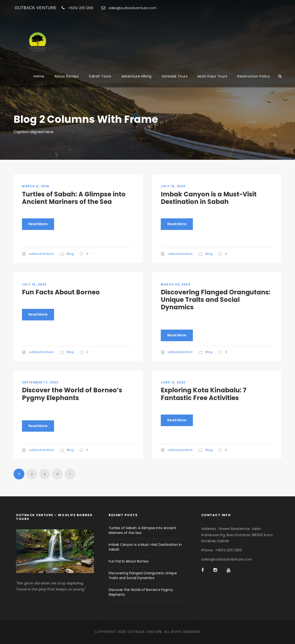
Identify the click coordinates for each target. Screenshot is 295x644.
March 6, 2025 (36, 186)
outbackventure (41, 254)
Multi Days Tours (212, 76)
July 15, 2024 (34, 284)
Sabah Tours (100, 76)
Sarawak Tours (175, 76)
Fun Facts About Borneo (61, 292)
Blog (70, 254)
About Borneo (67, 76)
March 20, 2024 (176, 284)
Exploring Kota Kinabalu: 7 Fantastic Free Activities (204, 394)
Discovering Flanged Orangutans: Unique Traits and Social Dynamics (216, 300)
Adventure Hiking (137, 76)
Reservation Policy (254, 76)
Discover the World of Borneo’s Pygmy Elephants (72, 394)
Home (39, 76)
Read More (38, 224)
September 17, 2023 (40, 382)
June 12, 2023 (173, 382)
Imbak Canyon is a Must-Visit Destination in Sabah (209, 198)
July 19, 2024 (173, 186)
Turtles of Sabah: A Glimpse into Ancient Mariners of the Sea (74, 198)
